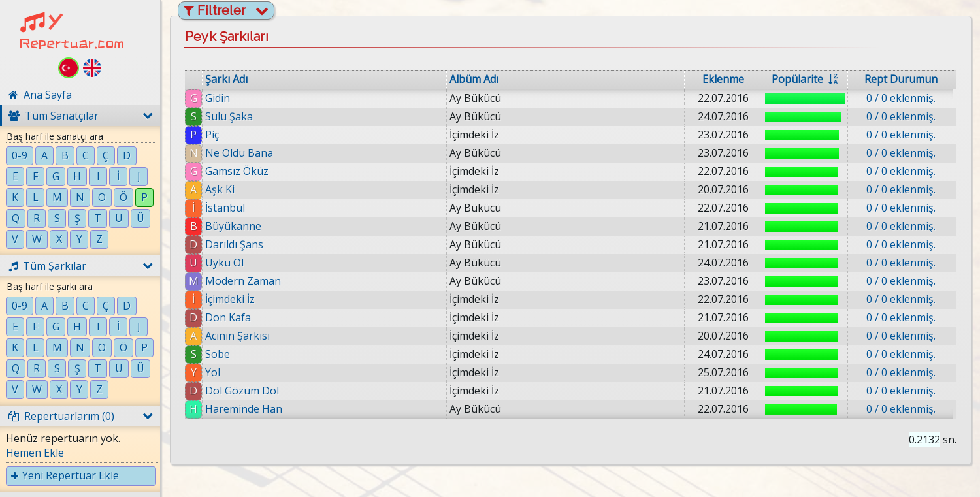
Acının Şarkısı (237, 336)
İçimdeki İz (230, 299)
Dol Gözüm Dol (242, 391)
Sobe (218, 354)
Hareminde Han (244, 409)
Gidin (218, 98)
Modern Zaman (243, 281)
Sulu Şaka (229, 116)
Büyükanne (233, 226)
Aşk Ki (220, 189)
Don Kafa (228, 317)
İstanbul (225, 208)
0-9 (20, 155)
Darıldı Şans (234, 244)
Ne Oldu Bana (239, 153)
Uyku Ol (224, 263)
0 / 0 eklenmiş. (901, 98)
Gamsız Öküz (237, 171)
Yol (213, 372)
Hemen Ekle (35, 453)
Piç (212, 135)
